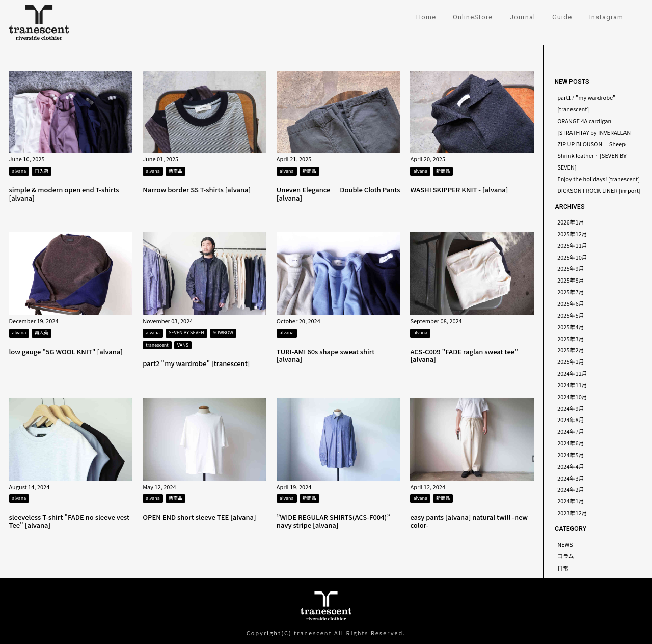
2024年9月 (571, 408)
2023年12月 (572, 513)
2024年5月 (571, 455)
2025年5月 (571, 315)
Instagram (606, 17)
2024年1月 (571, 501)
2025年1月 (571, 361)
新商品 (175, 171)
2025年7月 (571, 292)
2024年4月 (571, 466)
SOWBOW (223, 333)
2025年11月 (572, 245)
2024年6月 (571, 443)
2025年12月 (572, 234)
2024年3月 (571, 478)
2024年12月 (572, 373)
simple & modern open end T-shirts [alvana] (64, 194)
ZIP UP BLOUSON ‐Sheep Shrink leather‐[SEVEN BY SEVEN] (592, 155)
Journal (523, 17)
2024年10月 (572, 397)
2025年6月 (571, 303)
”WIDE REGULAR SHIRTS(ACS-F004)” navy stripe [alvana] (333, 521)
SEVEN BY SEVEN (186, 333)
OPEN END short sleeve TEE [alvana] (199, 517)
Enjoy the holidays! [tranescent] (599, 179)
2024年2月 (571, 489)
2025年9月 (571, 268)
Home (426, 17)
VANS (183, 345)
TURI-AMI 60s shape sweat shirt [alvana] (326, 356)
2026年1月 (571, 222)
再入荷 (42, 171)
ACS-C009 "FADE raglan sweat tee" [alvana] (464, 356)
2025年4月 (571, 327)
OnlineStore (473, 17)
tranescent (157, 345)
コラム (566, 556)
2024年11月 (572, 385)
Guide (562, 17)
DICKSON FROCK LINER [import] (599, 190)
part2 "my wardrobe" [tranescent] (196, 363)
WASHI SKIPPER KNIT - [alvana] (459, 190)
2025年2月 (571, 350)
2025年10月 (572, 257)
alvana (19, 171)
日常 (563, 568)
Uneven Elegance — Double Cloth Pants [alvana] (338, 194)
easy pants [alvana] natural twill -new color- (469, 521)
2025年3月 (571, 339)
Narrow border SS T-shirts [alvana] (197, 190)
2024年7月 (571, 431)
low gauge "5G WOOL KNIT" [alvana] (66, 352)
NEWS (565, 544)
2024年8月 (571, 419)
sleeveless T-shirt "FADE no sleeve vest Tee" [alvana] (70, 521)
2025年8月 (571, 280)
